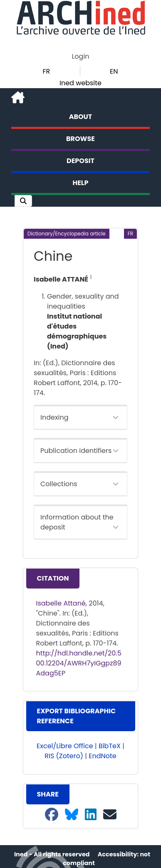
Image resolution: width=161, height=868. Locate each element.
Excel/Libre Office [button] (65, 746)
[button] (23, 201)
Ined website (80, 83)
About (81, 117)
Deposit (80, 161)
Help (81, 183)
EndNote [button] (103, 756)
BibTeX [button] (110, 746)
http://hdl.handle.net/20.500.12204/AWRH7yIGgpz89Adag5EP (79, 663)
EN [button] (114, 71)
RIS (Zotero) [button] (64, 756)
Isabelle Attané (61, 603)
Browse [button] (80, 139)
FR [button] (46, 71)
